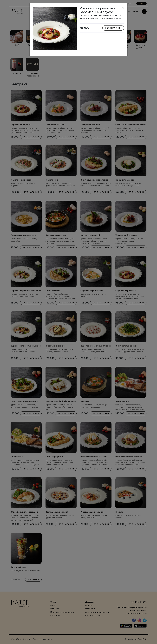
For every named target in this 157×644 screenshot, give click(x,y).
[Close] (123, 8)
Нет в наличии (113, 28)
